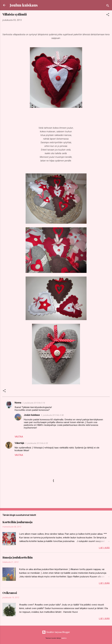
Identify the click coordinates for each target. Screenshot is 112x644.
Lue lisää (104, 548)
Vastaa (19, 437)
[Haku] (108, 6)
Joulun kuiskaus (24, 5)
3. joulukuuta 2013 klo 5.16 (34, 403)
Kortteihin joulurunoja (17, 522)
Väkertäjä (19, 443)
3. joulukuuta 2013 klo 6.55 (37, 443)
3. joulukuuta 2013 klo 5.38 (52, 415)
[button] (108, 15)
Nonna (18, 403)
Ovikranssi (10, 593)
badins (64, 638)
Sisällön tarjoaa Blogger (56, 632)
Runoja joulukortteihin (18, 557)
